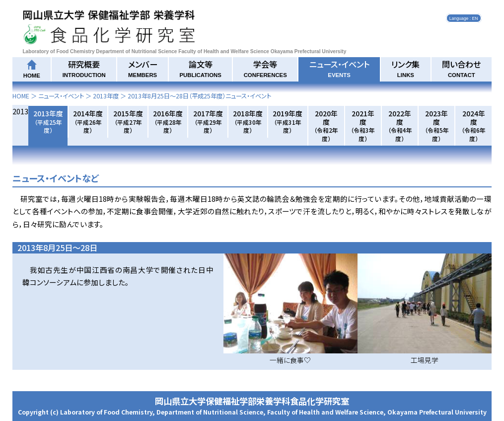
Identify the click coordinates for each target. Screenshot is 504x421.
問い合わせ (461, 68)
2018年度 (248, 121)
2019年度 (288, 121)
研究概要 (84, 68)
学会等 (265, 68)
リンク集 (405, 68)
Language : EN (464, 18)
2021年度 (363, 126)
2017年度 (208, 121)
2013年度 (106, 96)
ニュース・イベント (339, 68)
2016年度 (168, 121)
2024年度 (473, 126)
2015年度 (128, 121)
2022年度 (400, 126)
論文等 (200, 68)
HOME (21, 96)
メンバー (143, 68)
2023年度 (437, 126)
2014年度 (88, 121)
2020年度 (326, 126)
